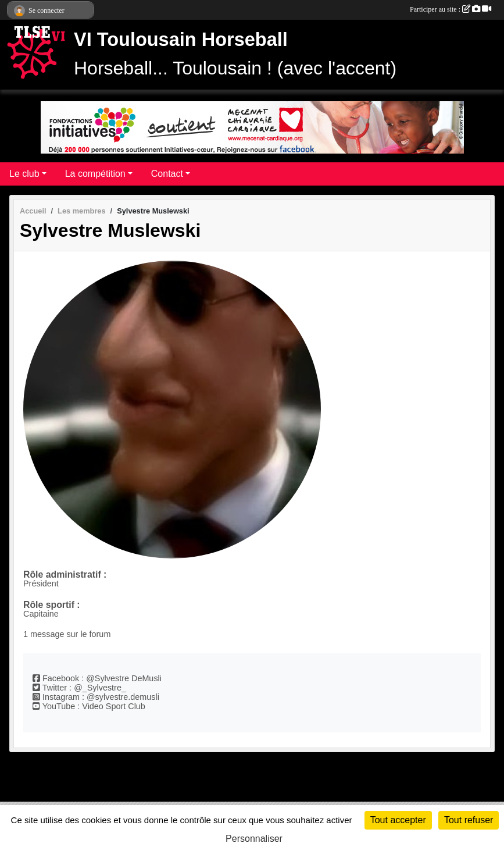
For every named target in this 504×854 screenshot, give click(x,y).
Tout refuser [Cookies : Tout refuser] (469, 820)
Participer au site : (451, 9)
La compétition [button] (95, 174)
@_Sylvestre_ (100, 688)
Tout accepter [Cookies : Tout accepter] (398, 820)
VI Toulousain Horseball (181, 40)
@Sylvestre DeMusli (124, 678)
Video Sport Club (114, 706)
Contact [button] (167, 174)
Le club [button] (24, 174)
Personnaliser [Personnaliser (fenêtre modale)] (254, 839)
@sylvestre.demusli (123, 697)
